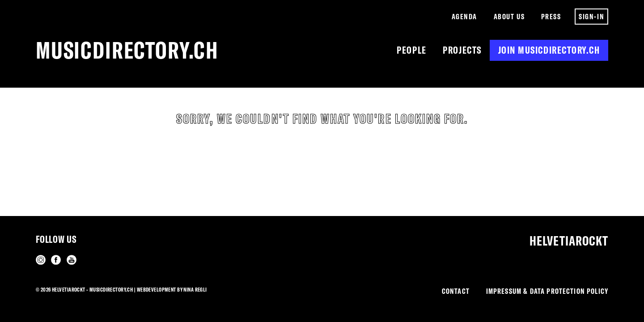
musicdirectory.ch (127, 50)
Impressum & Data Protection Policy (547, 291)
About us (509, 16)
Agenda (464, 16)
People (411, 50)
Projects (462, 50)
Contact (456, 291)
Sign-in (591, 16)
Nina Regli (195, 290)
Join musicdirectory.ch (549, 50)
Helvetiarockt (569, 241)
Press (551, 16)
